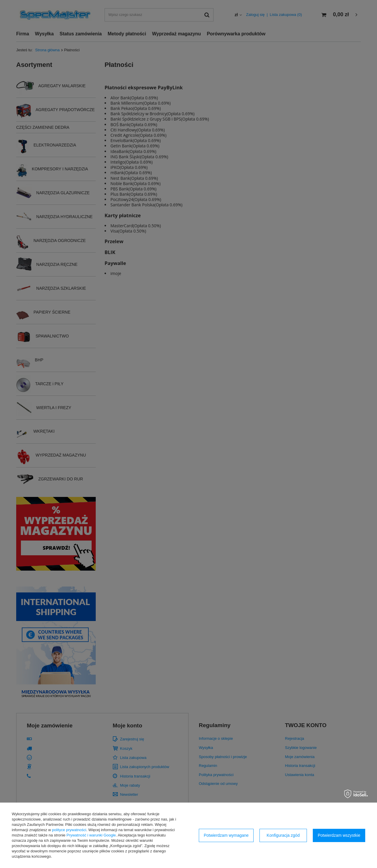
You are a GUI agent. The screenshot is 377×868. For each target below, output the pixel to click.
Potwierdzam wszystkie (339, 835)
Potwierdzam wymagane (226, 835)
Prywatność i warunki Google (91, 835)
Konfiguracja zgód (283, 835)
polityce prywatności (69, 830)
